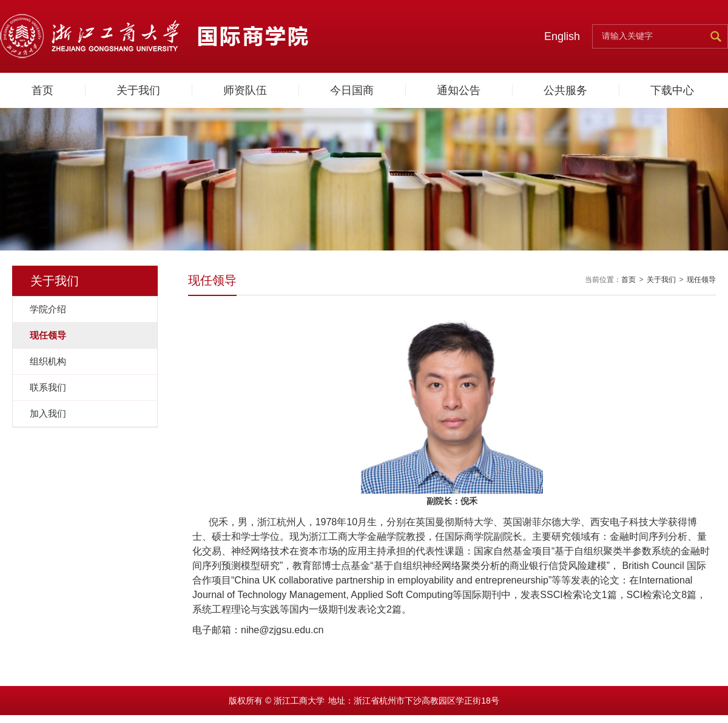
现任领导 (701, 280)
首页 (42, 90)
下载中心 (672, 90)
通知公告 (459, 90)
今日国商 (352, 90)
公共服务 (565, 90)
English (562, 36)
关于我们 (138, 90)
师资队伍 (245, 90)
